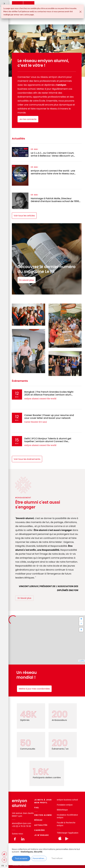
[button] (4, 860)
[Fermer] (80, 12)
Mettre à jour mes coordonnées (34, 689)
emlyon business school (67, 800)
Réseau (38, 820)
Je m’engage (42, 835)
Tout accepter (21, 858)
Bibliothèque (62, 810)
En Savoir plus (24, 598)
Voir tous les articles (24, 216)
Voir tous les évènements (27, 459)
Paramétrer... (39, 858)
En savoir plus (27, 280)
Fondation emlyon (65, 805)
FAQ (37, 808)
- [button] (81, 623)
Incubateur (62, 815)
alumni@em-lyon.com (21, 823)
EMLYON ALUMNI (43, 815)
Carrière (40, 830)
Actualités (41, 825)
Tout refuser (57, 858)
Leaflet (82, 661)
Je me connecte (28, 119)
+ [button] (81, 619)
